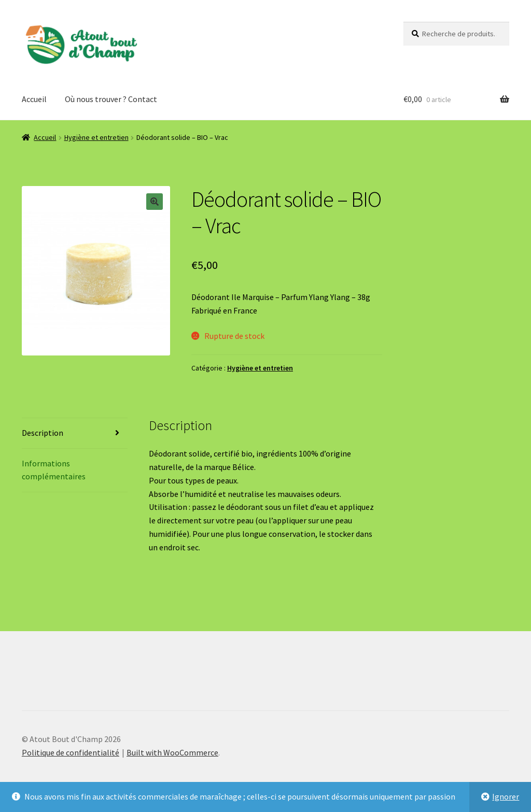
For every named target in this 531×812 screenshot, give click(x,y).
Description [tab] (43, 433)
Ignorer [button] (506, 796)
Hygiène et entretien (96, 137)
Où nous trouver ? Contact (111, 99)
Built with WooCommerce (172, 752)
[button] (155, 202)
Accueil (34, 99)
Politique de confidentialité (71, 752)
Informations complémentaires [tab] (54, 470)
